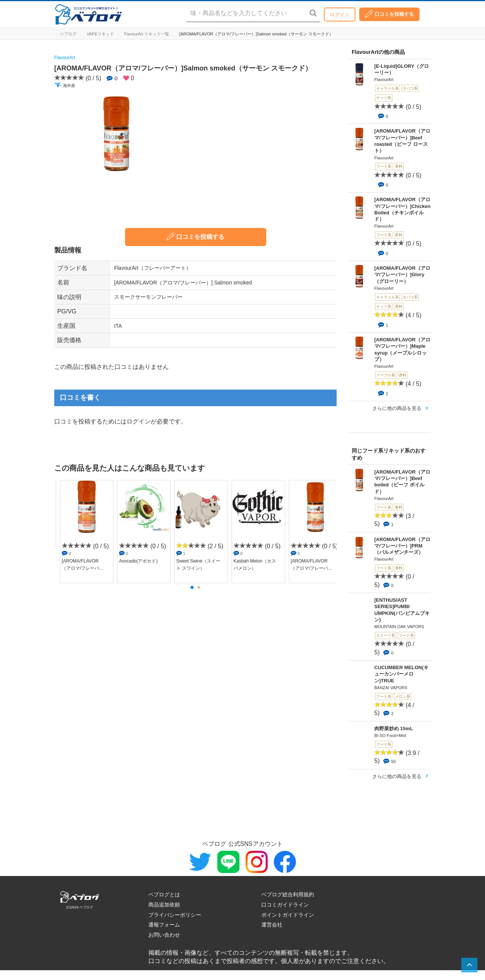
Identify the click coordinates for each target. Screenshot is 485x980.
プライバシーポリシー (175, 915)
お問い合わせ (164, 935)
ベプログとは (164, 894)
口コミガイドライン (285, 905)
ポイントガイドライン (288, 915)
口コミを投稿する (389, 14)
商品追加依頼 (164, 905)
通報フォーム (164, 925)
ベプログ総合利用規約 (288, 894)
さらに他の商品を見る (397, 408)
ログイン (340, 15)
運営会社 (272, 925)
